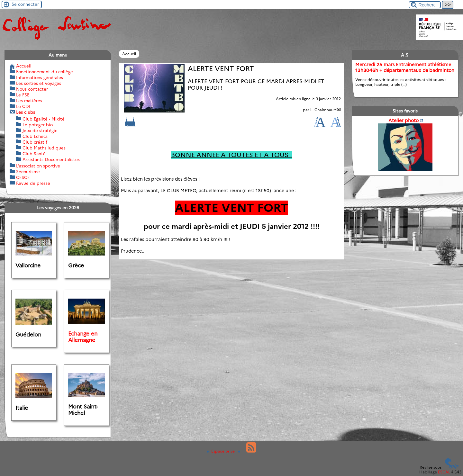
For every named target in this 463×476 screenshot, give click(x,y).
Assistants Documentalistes (51, 159)
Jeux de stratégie (40, 130)
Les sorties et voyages (39, 83)
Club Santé (34, 154)
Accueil (129, 54)
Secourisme (28, 172)
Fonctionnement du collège (45, 72)
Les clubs (26, 112)
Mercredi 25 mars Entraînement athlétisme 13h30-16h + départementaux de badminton (405, 67)
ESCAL (444, 472)
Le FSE (23, 95)
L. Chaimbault (323, 110)
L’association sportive (38, 166)
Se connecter (25, 4)
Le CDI (23, 106)
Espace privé (221, 451)
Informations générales (40, 77)
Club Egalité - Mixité (44, 119)
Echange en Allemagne (83, 337)
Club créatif (35, 142)
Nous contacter (32, 89)
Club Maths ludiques (44, 148)
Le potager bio (38, 125)
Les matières (29, 101)
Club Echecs (35, 136)
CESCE (23, 177)
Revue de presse (33, 183)
